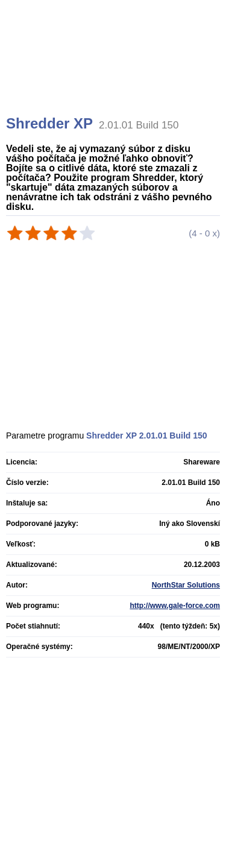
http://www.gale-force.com (175, 606)
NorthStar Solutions (186, 585)
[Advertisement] (115, 72)
